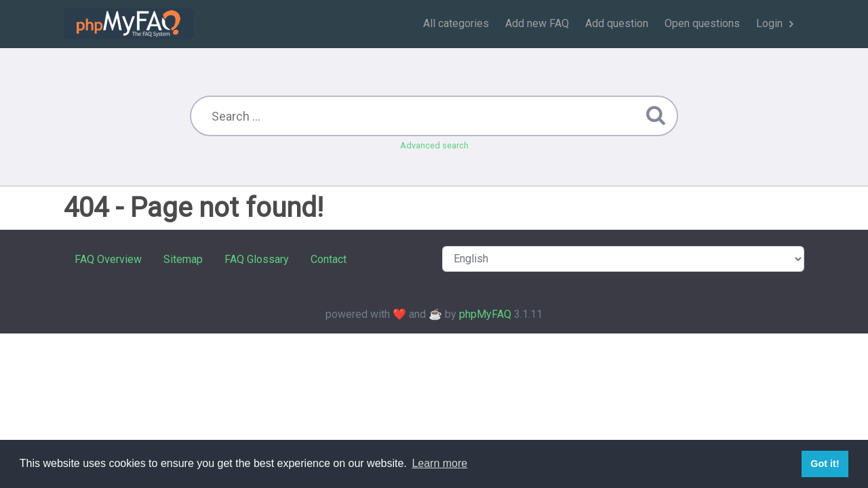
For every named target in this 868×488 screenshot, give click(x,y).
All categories (456, 23)
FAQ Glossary (257, 259)
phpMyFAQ (485, 314)
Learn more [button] (439, 463)
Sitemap (183, 259)
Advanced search (434, 145)
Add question (617, 23)
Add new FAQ (537, 23)
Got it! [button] (825, 464)
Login (769, 23)
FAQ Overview (108, 259)
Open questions (702, 23)
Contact (329, 259)
